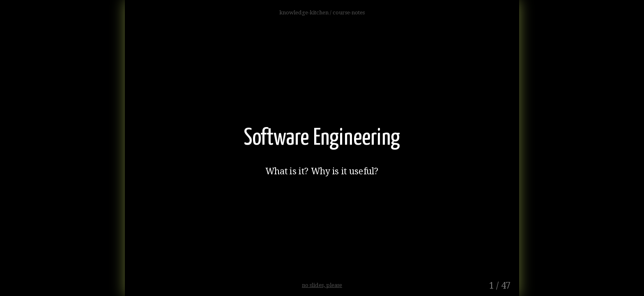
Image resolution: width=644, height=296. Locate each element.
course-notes (349, 13)
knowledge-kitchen (305, 13)
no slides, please (322, 285)
